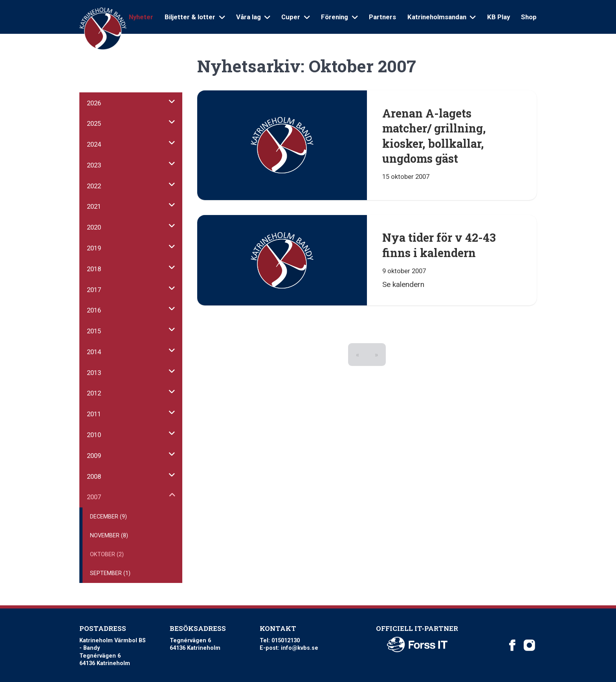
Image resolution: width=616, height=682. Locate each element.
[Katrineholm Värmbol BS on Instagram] (529, 645)
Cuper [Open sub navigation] (295, 17)
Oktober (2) (107, 554)
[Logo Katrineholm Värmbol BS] (103, 29)
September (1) (110, 573)
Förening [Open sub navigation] (339, 17)
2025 (94, 123)
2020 (94, 227)
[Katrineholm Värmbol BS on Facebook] (512, 645)
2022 (94, 186)
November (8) (109, 536)
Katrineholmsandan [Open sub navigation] (442, 17)
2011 (94, 414)
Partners (382, 17)
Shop (529, 17)
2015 (94, 331)
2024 (94, 144)
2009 (94, 456)
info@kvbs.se (300, 648)
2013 (94, 373)
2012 (94, 393)
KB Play (499, 17)
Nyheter (141, 17)
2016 (94, 310)
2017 (94, 290)
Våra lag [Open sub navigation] (253, 17)
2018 (94, 269)
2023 (94, 165)
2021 (94, 206)
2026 (94, 103)
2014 (94, 352)
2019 (94, 248)
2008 (94, 476)
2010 (94, 435)
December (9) (108, 517)
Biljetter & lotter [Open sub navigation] (195, 17)
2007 (94, 497)
